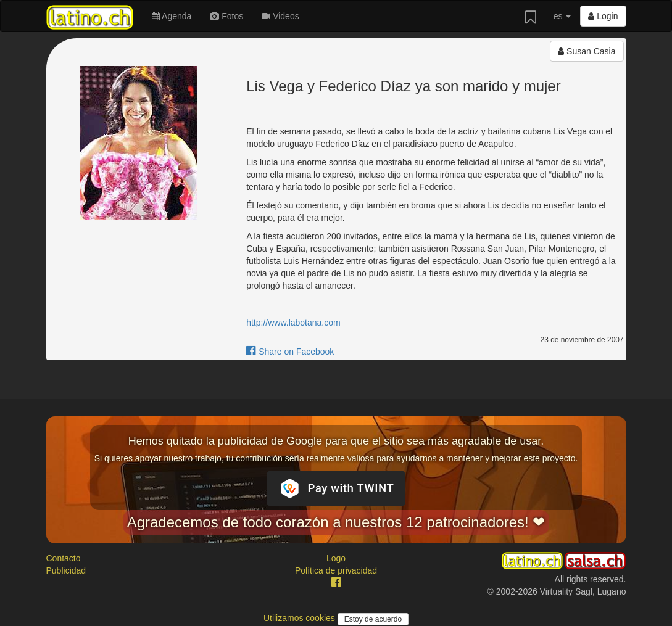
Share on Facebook (290, 352)
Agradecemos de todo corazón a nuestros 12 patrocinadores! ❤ (336, 522)
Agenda (172, 16)
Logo (336, 558)
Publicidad (66, 570)
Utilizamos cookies (301, 618)
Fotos (226, 16)
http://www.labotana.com (293, 323)
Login (603, 16)
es (562, 16)
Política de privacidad (336, 570)
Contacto (64, 558)
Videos (280, 16)
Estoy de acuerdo (373, 619)
